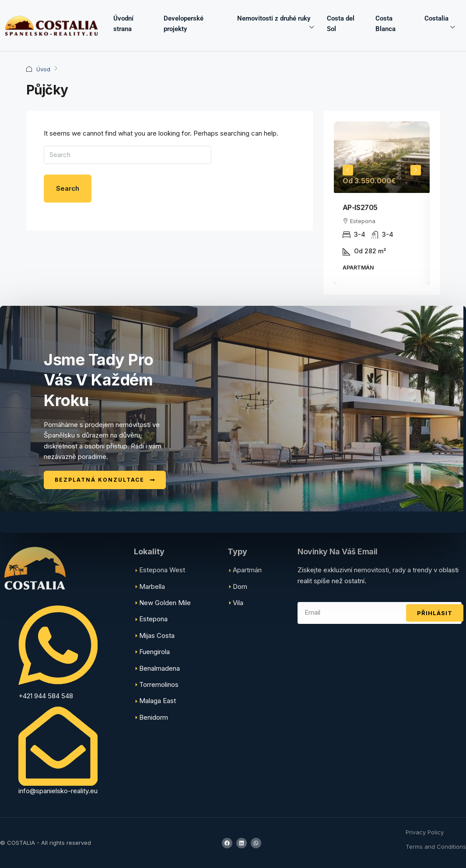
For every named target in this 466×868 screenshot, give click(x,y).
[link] (382, 157)
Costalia (436, 18)
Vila (238, 603)
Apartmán (247, 570)
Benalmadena (159, 668)
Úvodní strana (123, 24)
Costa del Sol (341, 24)
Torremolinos (159, 684)
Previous (348, 170)
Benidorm (154, 717)
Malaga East (158, 701)
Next (416, 170)
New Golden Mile (165, 603)
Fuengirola (154, 652)
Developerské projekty (184, 24)
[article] (382, 203)
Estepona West (162, 570)
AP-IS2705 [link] (360, 207)
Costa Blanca (385, 24)
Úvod (43, 69)
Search (68, 188)
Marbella (152, 586)
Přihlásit (435, 613)
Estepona (153, 619)
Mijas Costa (157, 635)
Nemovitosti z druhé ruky (274, 18)
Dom (240, 586)
